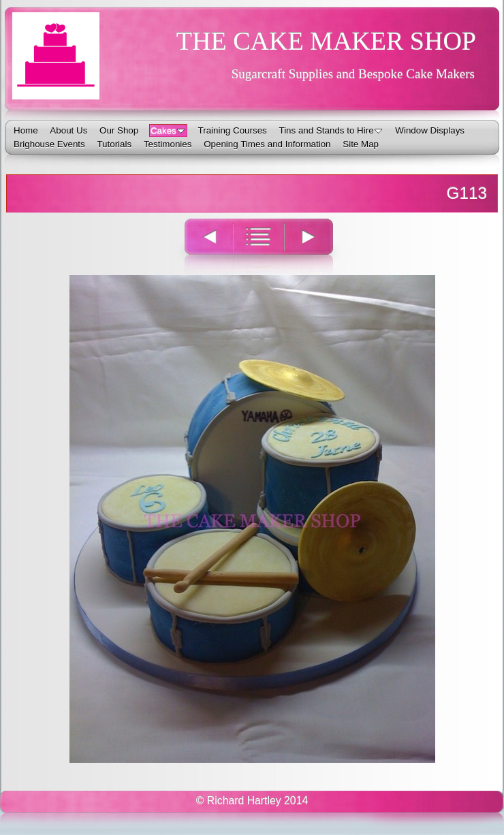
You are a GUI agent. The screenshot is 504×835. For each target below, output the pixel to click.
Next (316, 246)
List (258, 246)
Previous (201, 246)
